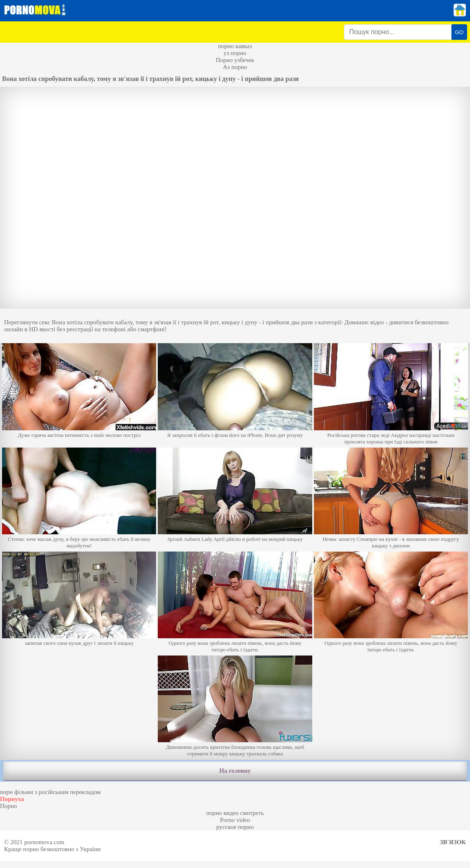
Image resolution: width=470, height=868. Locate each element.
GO (459, 32)
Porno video (235, 820)
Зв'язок (453, 842)
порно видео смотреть (235, 813)
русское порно (235, 827)
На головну (235, 771)
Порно (8, 806)
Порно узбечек (235, 60)
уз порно (235, 53)
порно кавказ (235, 46)
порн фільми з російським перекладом (50, 792)
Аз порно (235, 67)
